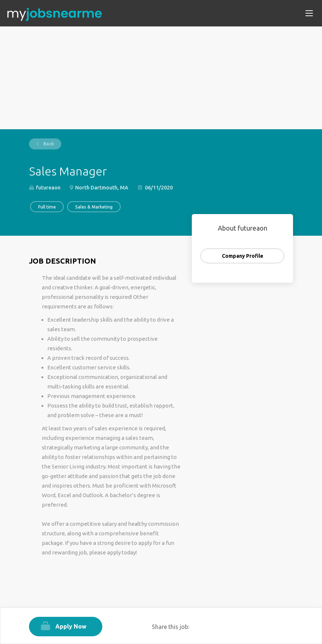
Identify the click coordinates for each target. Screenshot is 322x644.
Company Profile (243, 256)
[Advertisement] (161, 78)
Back (48, 144)
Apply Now (71, 626)
